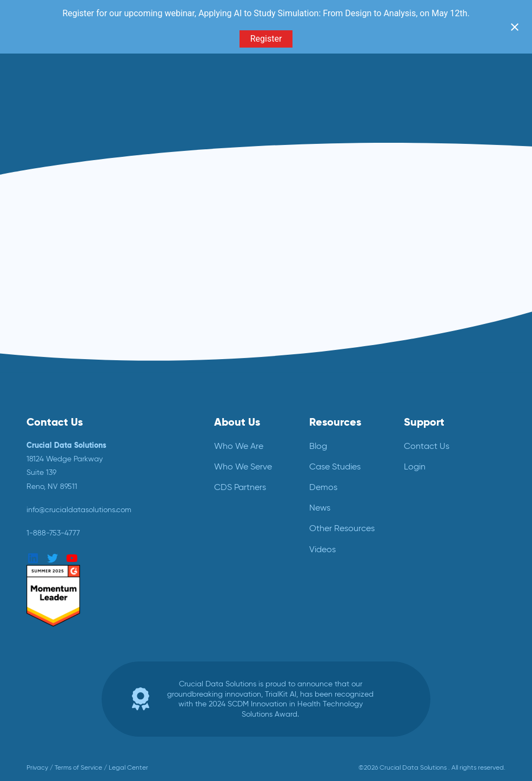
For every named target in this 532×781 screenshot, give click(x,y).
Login (415, 466)
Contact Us (427, 446)
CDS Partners (240, 487)
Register (266, 39)
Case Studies (335, 466)
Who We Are (239, 446)
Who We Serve (243, 466)
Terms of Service (78, 767)
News (320, 508)
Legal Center (128, 767)
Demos (323, 487)
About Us (237, 422)
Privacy (37, 767)
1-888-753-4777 (53, 533)
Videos (322, 549)
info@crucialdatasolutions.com (79, 509)
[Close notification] (515, 27)
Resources (335, 422)
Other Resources (342, 528)
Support (424, 422)
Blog (318, 446)
